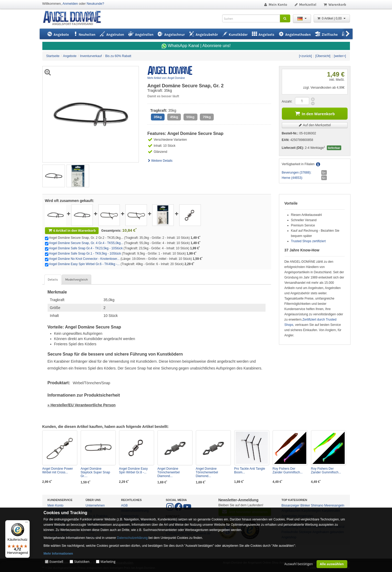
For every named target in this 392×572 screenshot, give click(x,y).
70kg (207, 117)
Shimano (317, 505)
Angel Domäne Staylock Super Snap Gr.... (95, 472)
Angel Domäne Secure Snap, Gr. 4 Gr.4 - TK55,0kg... (86, 243)
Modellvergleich (77, 280)
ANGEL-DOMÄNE (75, 18)
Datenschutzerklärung (132, 538)
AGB (124, 505)
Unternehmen (95, 505)
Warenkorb (335, 5)
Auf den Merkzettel (315, 125)
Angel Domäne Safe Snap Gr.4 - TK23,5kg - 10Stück (86, 248)
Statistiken (82, 562)
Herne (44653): (292, 178)
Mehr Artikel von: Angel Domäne (166, 78)
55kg (190, 117)
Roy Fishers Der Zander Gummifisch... (288, 470)
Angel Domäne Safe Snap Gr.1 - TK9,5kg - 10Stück (85, 254)
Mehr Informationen (58, 554)
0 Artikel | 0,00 (332, 18)
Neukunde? (96, 4)
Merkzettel (305, 5)
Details (53, 280)
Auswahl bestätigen (299, 564)
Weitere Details (160, 161)
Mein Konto (275, 5)
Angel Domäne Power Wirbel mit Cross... (58, 470)
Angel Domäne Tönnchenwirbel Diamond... (169, 472)
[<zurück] (305, 56)
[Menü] (27, 523)
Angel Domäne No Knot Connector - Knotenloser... (84, 259)
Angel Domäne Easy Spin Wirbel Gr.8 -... (133, 470)
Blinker (305, 505)
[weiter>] (340, 56)
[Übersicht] (323, 56)
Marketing (108, 562)
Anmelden (70, 4)
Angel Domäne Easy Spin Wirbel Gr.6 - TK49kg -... (84, 264)
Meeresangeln (334, 505)
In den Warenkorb (315, 113)
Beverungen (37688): (297, 173)
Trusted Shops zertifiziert (308, 241)
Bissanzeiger (291, 505)
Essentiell (56, 562)
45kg (174, 117)
